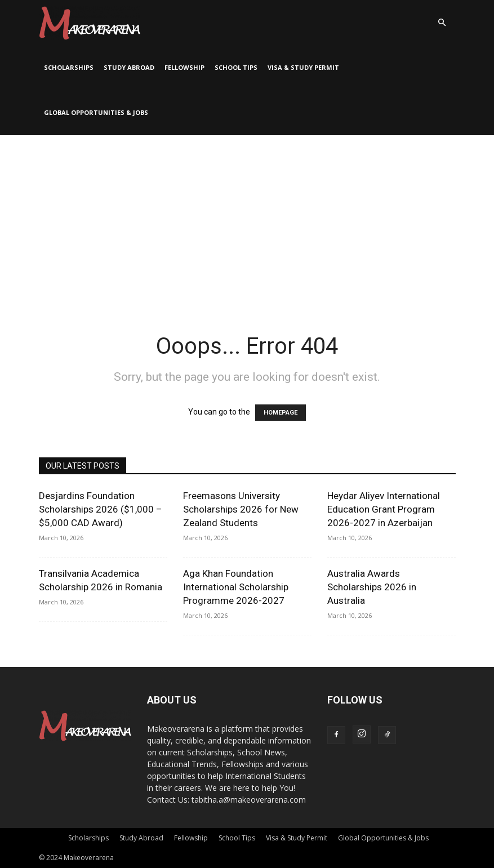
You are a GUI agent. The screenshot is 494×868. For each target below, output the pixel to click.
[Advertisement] (247, 220)
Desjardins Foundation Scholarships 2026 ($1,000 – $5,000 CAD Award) (101, 509)
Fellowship (184, 67)
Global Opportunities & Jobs (96, 112)
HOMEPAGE (281, 413)
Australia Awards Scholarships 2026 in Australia (372, 587)
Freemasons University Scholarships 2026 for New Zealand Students (241, 509)
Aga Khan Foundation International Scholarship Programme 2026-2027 (236, 587)
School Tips (236, 67)
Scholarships (69, 67)
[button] (442, 23)
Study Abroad (129, 67)
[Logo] (90, 23)
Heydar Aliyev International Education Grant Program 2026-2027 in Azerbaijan (384, 509)
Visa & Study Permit (303, 67)
